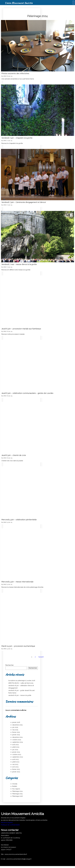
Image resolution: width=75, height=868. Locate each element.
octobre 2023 (17, 754)
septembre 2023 (18, 757)
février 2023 (16, 769)
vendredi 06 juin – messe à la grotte (20, 695)
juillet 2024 (16, 747)
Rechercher (10, 665)
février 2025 (16, 732)
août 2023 (15, 759)
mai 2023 (15, 764)
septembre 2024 (18, 742)
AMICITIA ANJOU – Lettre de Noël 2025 (21, 683)
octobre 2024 (17, 740)
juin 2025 (15, 727)
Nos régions (16, 789)
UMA (5, 76)
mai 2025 (15, 730)
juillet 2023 (16, 762)
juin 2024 (15, 750)
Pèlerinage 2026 (17, 796)
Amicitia (15, 784)
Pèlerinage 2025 (17, 794)
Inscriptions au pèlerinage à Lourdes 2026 (22, 681)
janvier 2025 (16, 735)
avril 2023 (15, 767)
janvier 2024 (16, 752)
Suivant (41, 657)
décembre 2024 (17, 737)
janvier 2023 (16, 772)
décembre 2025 (17, 725)
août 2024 (15, 745)
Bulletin (15, 786)
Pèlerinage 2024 (17, 791)
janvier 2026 (16, 722)
